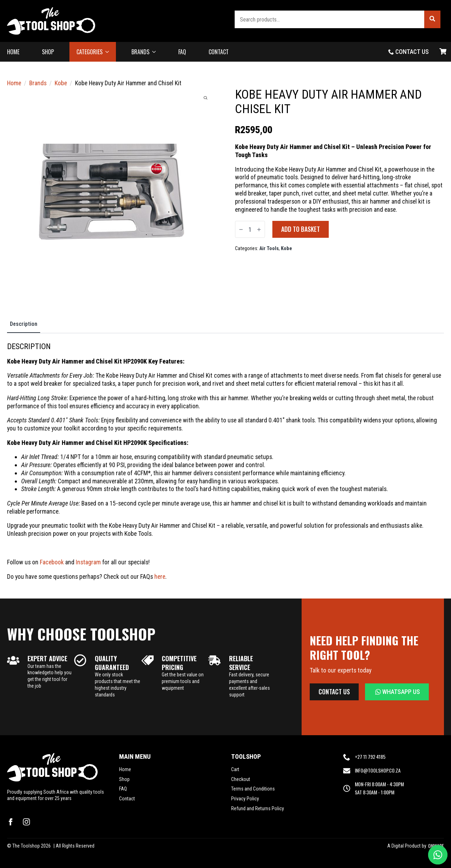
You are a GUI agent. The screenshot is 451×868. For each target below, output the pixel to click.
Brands (38, 83)
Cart (235, 769)
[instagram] (26, 822)
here (160, 576)
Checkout (241, 779)
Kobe (61, 83)
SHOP (48, 52)
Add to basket (301, 229)
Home (14, 83)
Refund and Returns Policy (258, 808)
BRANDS (140, 52)
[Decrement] (241, 230)
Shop (124, 779)
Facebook (52, 562)
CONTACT (219, 52)
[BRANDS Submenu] (156, 52)
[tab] (24, 324)
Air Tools (269, 248)
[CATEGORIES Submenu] (109, 52)
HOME (13, 52)
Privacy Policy (245, 799)
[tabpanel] (225, 461)
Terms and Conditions (253, 789)
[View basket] (443, 52)
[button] (432, 19)
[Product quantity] (250, 229)
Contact (127, 799)
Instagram (88, 562)
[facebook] (11, 822)
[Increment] (259, 230)
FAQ (182, 52)
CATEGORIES (89, 52)
